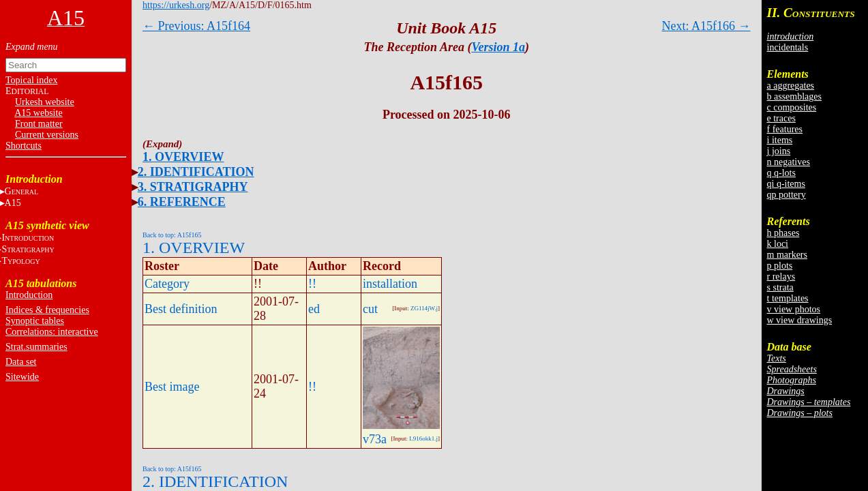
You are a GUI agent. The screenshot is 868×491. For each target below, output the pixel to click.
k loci (778, 244)
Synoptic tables (35, 321)
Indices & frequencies (47, 310)
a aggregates (791, 86)
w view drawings (800, 320)
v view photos (794, 309)
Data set (21, 362)
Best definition (181, 309)
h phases (783, 233)
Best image (172, 387)
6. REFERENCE (182, 202)
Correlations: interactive (52, 332)
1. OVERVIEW (183, 157)
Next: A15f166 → (706, 26)
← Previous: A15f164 (196, 26)
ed (314, 309)
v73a (375, 439)
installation (390, 284)
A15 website (38, 113)
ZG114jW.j (424, 308)
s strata (780, 287)
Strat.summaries (36, 347)
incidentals (788, 47)
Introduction (29, 295)
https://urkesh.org (176, 5)
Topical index (31, 80)
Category (167, 284)
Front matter (39, 124)
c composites (792, 107)
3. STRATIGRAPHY (193, 187)
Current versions (47, 135)
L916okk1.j (423, 438)
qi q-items (786, 184)
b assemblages (794, 96)
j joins (779, 151)
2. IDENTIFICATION (196, 172)
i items (780, 140)
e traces (781, 118)
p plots (780, 266)
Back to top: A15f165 (172, 235)
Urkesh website (45, 102)
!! (312, 284)
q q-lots (781, 173)
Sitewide (22, 377)
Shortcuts (24, 146)
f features (785, 129)
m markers (787, 255)
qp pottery (787, 195)
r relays (781, 277)
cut (370, 309)
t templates (788, 298)
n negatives (789, 162)
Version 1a (498, 47)
